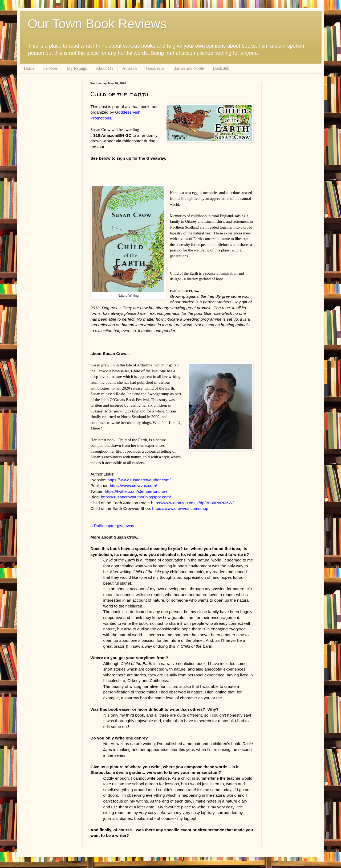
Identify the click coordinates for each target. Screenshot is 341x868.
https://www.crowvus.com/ (133, 485)
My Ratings (77, 68)
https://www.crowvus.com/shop (180, 508)
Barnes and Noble (189, 68)
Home (29, 68)
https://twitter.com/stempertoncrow (136, 491)
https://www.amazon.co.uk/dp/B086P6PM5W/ (192, 503)
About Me (105, 68)
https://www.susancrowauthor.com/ (139, 480)
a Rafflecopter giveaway (112, 526)
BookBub (221, 68)
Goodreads (155, 68)
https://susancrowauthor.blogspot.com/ (136, 497)
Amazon (129, 68)
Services (51, 68)
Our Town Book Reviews (97, 24)
